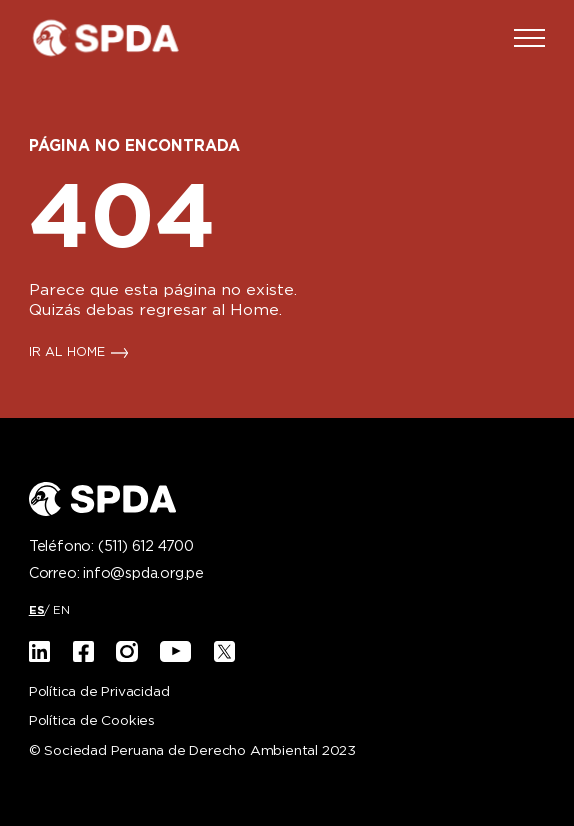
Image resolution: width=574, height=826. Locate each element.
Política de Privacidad (99, 692)
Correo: (116, 574)
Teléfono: (111, 547)
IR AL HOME (67, 353)
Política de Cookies (92, 721)
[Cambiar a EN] (61, 610)
